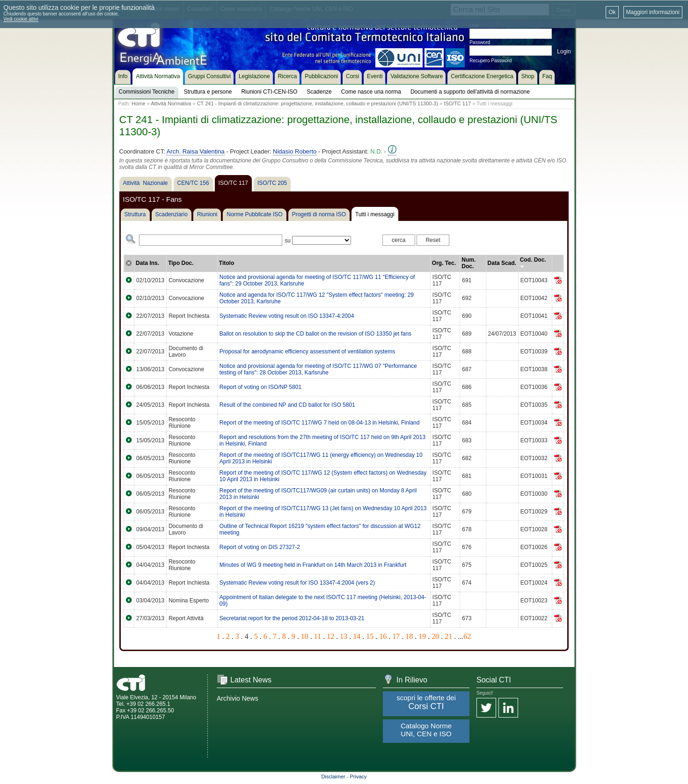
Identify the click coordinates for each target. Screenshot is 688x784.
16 (383, 636)
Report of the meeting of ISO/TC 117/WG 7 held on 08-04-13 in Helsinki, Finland (320, 423)
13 (344, 636)
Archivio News (238, 698)
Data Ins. (147, 263)
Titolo (227, 263)
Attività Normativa (171, 103)
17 (396, 636)
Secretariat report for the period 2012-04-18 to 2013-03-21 (292, 618)
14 (357, 636)
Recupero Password (490, 61)
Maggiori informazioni (653, 12)
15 (370, 636)
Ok (612, 12)
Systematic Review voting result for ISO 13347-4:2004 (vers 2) (297, 583)
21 (448, 636)
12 (330, 636)
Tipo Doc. (181, 263)
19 (422, 636)
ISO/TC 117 (457, 103)
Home (138, 103)
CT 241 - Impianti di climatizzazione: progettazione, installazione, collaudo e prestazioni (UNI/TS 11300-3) (318, 103)
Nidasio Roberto (295, 151)
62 (467, 636)
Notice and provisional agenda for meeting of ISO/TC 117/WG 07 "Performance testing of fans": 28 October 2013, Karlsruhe (318, 369)
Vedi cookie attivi (21, 19)
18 (409, 636)
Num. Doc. (468, 263)
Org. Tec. (444, 263)
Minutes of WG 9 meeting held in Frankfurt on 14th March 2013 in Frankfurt (313, 565)
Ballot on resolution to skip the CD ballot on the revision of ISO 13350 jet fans (315, 334)
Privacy (359, 777)
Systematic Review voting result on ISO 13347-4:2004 (287, 316)
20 (435, 636)
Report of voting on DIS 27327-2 (260, 547)
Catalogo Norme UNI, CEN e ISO (426, 730)
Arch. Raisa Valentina (196, 151)
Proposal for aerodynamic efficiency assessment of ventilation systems (307, 352)
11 (318, 636)
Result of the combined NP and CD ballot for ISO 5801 (287, 405)
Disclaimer (333, 777)
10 (305, 636)
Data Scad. (502, 263)
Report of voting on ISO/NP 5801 (260, 387)
